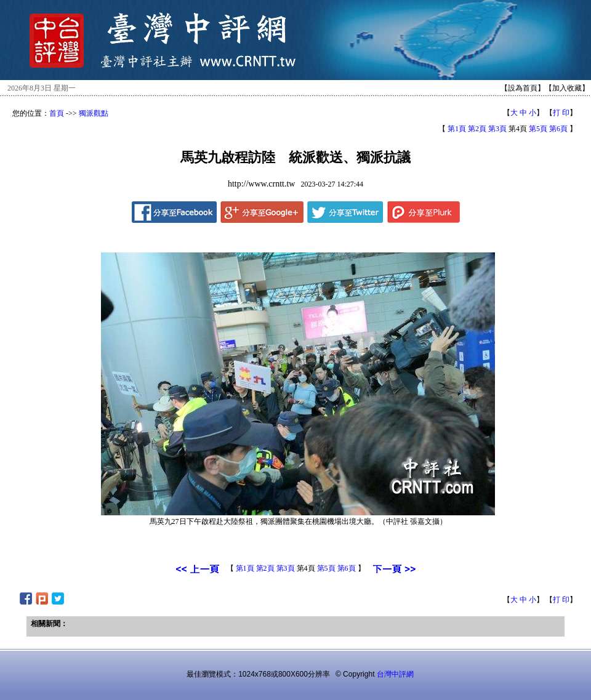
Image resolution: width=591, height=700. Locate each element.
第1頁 (457, 129)
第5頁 (538, 129)
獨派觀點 (94, 113)
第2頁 (477, 129)
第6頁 (558, 129)
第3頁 (497, 129)
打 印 (561, 113)
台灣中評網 (395, 674)
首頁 (57, 113)
